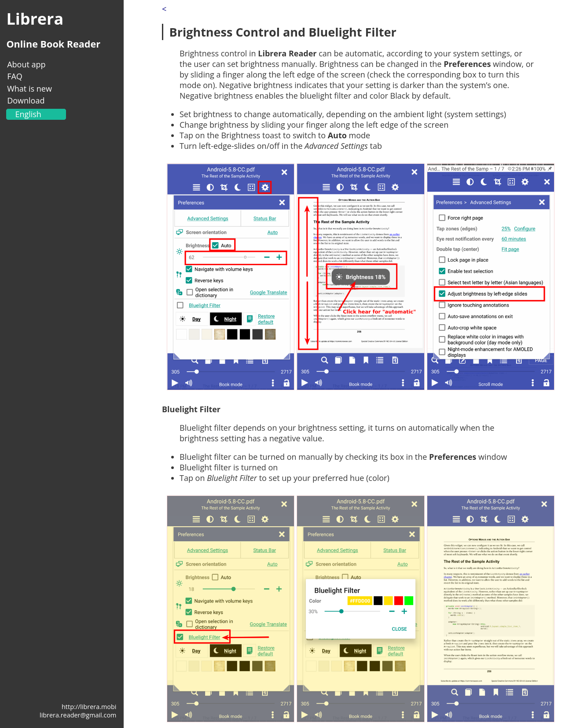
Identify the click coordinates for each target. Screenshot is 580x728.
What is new (29, 89)
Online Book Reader (53, 44)
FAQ (15, 76)
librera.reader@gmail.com (78, 715)
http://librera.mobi (89, 707)
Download (26, 100)
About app (26, 64)
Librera (35, 19)
